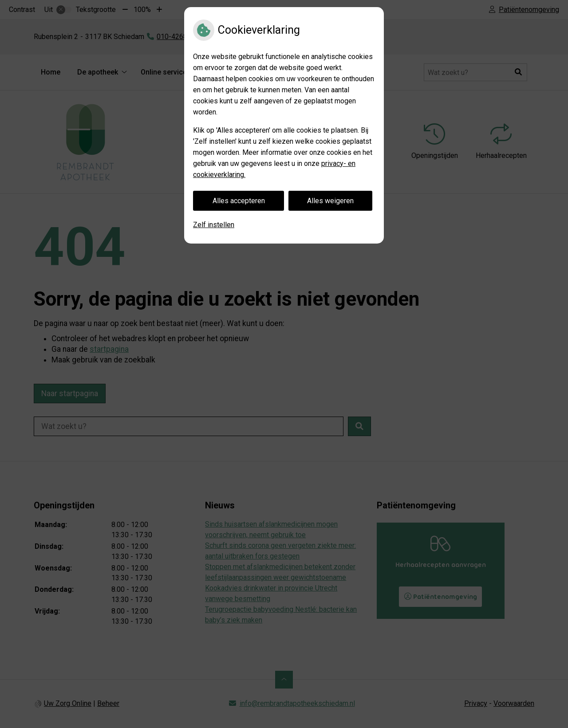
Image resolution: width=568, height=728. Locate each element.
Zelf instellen (214, 225)
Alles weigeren (330, 201)
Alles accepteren (239, 201)
